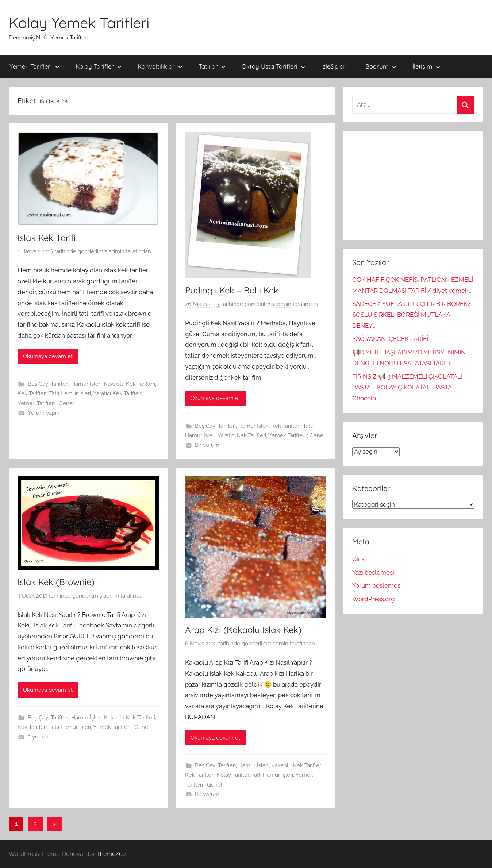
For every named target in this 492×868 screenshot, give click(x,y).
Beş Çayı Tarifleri (48, 384)
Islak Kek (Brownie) (56, 582)
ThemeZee (111, 854)
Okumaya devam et (48, 356)
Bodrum (381, 66)
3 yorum (38, 737)
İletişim (426, 66)
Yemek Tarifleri (35, 66)
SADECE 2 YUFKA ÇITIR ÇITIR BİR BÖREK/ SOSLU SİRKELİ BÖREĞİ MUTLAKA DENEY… (412, 315)
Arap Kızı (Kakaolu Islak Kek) (243, 630)
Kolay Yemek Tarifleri (79, 23)
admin (117, 251)
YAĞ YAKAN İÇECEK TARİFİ (390, 339)
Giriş (358, 559)
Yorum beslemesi (377, 585)
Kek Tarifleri (32, 393)
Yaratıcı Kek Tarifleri (117, 393)
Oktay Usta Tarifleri (274, 66)
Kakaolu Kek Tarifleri (130, 384)
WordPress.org (374, 599)
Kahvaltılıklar (160, 66)
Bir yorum (207, 445)
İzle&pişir (334, 66)
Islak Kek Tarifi (47, 238)
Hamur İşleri (86, 384)
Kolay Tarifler (99, 66)
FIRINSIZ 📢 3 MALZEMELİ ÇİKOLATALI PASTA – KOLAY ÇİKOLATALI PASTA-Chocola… (407, 387)
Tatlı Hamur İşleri (70, 393)
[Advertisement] (413, 185)
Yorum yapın (44, 413)
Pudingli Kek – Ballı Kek (232, 290)
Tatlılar (212, 66)
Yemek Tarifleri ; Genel (46, 403)
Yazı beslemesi (373, 572)
